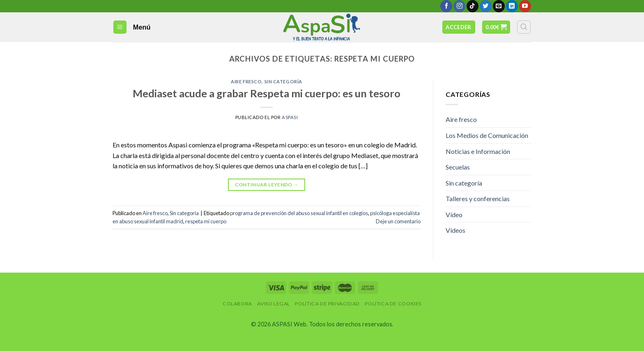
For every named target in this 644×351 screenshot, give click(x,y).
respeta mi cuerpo (206, 221)
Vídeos (455, 230)
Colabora (237, 304)
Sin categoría (283, 81)
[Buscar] (524, 27)
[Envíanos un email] (499, 6)
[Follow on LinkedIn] (512, 6)
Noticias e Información (478, 151)
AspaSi (290, 117)
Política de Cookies (393, 304)
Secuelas (458, 167)
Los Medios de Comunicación (487, 135)
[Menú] (120, 27)
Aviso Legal (274, 304)
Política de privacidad (327, 304)
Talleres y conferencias (478, 198)
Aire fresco (246, 81)
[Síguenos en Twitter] (486, 6)
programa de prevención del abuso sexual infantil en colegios (299, 213)
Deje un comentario (398, 221)
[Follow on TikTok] (473, 6)
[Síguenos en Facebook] (446, 6)
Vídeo (454, 214)
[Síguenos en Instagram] (459, 6)
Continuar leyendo (267, 185)
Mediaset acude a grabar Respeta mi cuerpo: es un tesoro (267, 93)
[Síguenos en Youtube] (525, 6)
